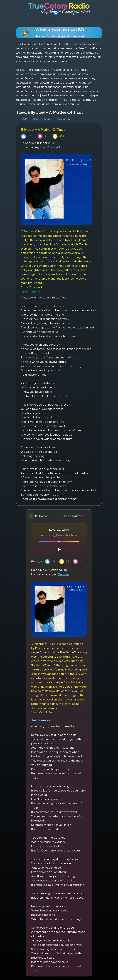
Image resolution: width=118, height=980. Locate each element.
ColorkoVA (53, 147)
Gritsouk (64, 574)
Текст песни (41, 720)
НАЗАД (25, 119)
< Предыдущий (42, 119)
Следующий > (65, 119)
